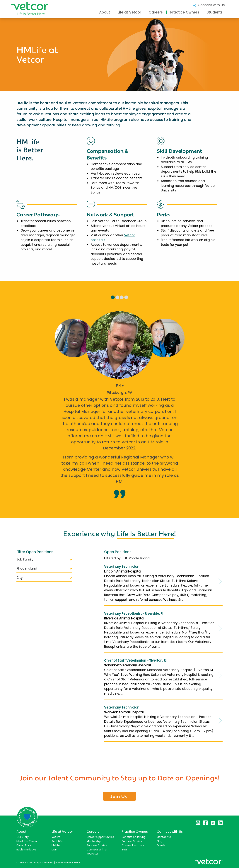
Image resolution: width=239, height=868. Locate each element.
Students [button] (215, 12)
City (44, 578)
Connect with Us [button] (209, 5)
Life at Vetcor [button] (129, 12)
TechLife (57, 841)
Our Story (23, 837)
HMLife (56, 845)
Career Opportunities (100, 837)
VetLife (56, 837)
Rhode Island (44, 568)
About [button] (105, 12)
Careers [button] (156, 12)
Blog (159, 841)
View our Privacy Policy (68, 863)
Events (161, 845)
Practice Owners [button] (185, 12)
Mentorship (94, 841)
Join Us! (119, 796)
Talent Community (79, 777)
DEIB (54, 850)
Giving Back (24, 845)
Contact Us (164, 837)
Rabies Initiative (26, 850)
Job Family (44, 559)
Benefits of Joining (134, 837)
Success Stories (97, 845)
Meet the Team (27, 841)
